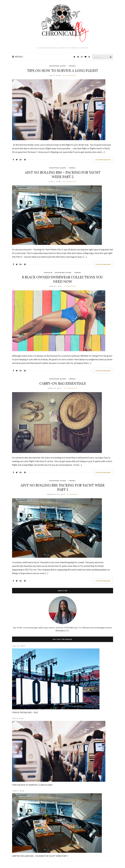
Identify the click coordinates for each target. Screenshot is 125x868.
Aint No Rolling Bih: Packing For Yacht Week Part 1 (63, 487)
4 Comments (70, 286)
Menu (18, 57)
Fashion (48, 273)
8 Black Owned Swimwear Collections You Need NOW (63, 279)
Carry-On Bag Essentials (63, 384)
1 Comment (73, 494)
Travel (72, 66)
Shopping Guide (58, 66)
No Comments (69, 75)
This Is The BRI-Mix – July (25, 713)
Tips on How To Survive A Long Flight (63, 71)
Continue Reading (103, 160)
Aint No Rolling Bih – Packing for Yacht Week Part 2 (63, 175)
